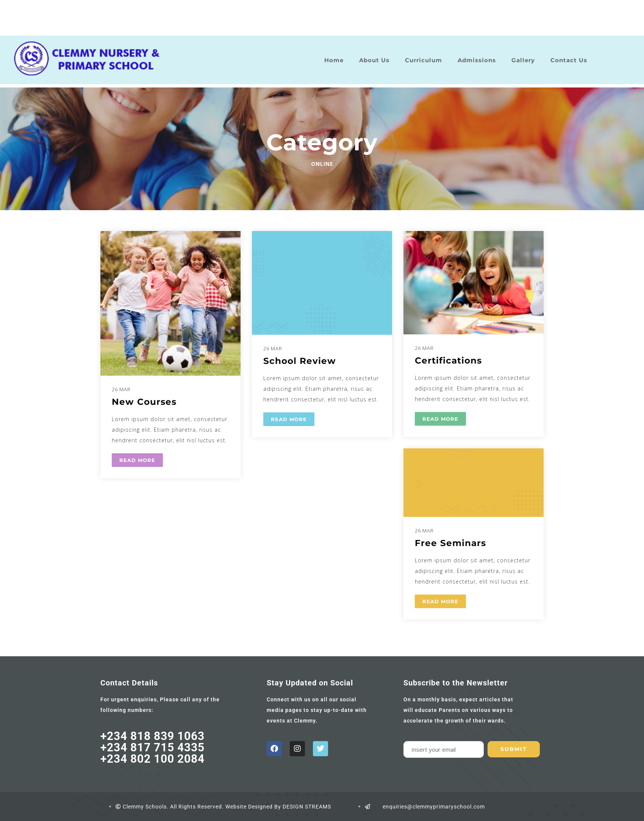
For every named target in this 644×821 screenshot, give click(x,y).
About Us (374, 55)
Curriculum (424, 55)
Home (334, 55)
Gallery (523, 55)
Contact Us (569, 55)
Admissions (477, 55)
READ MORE (137, 460)
